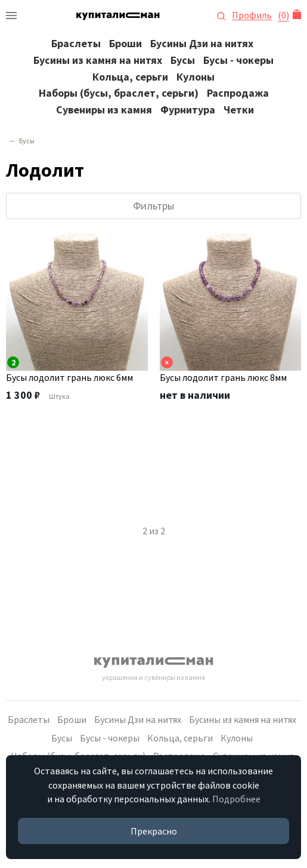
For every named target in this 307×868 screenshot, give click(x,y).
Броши (125, 43)
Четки (239, 110)
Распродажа (238, 93)
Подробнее (236, 799)
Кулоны (196, 77)
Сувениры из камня (104, 110)
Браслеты (76, 43)
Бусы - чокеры (238, 60)
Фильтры (153, 206)
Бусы (183, 60)
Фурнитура (188, 110)
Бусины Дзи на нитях (202, 43)
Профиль (252, 15)
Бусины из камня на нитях (98, 60)
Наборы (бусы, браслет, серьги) (119, 93)
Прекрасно (154, 831)
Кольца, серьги (130, 77)
